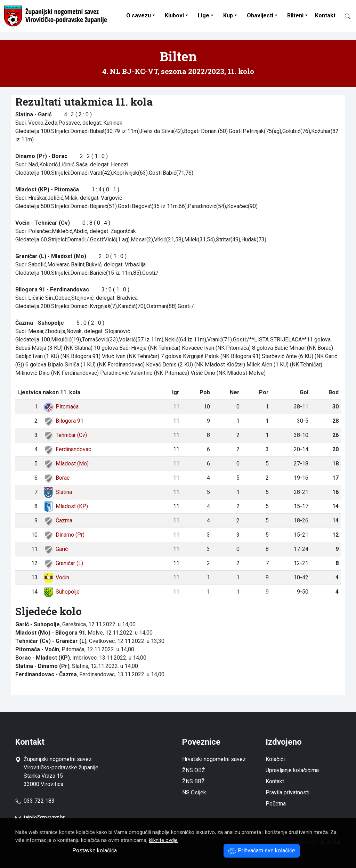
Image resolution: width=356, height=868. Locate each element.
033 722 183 (35, 801)
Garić (55, 549)
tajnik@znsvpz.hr (44, 817)
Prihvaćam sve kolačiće (262, 850)
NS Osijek (194, 792)
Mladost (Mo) (66, 464)
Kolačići (275, 759)
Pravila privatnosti (288, 792)
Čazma (58, 520)
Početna (276, 804)
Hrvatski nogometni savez (214, 759)
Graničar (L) (63, 563)
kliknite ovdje (163, 840)
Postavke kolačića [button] (95, 850)
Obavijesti (260, 15)
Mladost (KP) (65, 506)
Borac (56, 478)
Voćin (56, 577)
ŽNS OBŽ (194, 770)
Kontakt (325, 15)
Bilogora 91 (63, 421)
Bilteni (295, 15)
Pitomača (61, 407)
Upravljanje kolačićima (292, 770)
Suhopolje (61, 592)
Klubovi (174, 15)
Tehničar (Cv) (65, 435)
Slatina (57, 492)
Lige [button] (204, 15)
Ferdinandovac (67, 449)
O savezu (139, 15)
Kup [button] (228, 15)
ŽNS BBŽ (193, 781)
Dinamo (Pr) (64, 535)
